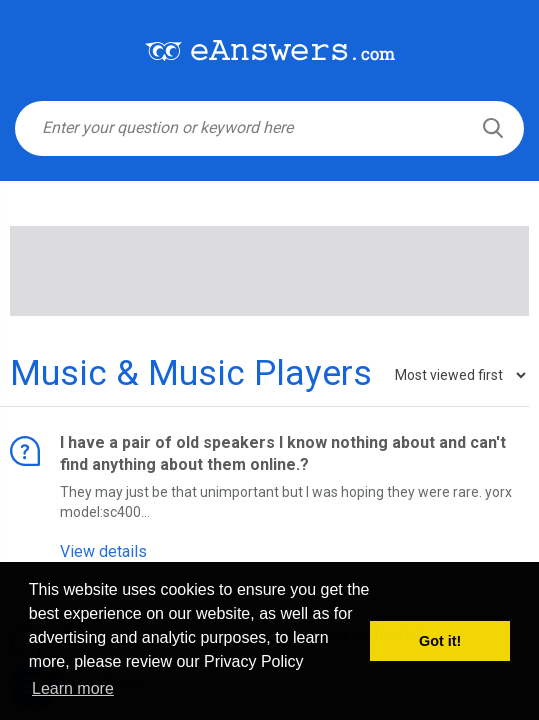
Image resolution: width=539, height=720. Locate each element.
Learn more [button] (73, 688)
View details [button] (103, 551)
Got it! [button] (440, 641)
